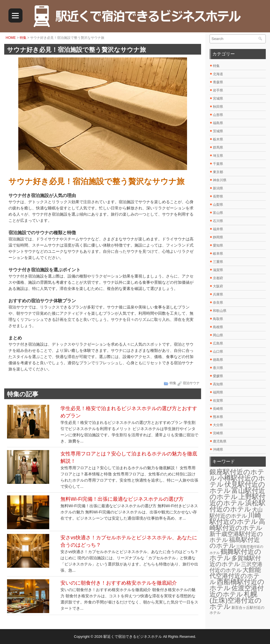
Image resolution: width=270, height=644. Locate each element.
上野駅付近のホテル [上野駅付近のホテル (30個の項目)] (238, 500)
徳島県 (218, 360)
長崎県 (218, 409)
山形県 (218, 115)
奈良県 (218, 303)
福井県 (218, 229)
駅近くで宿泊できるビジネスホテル (133, 637)
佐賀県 (218, 401)
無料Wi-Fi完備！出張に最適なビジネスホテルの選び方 (122, 499)
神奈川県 (220, 180)
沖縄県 (218, 450)
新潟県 (218, 188)
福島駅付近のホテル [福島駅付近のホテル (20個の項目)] (235, 543)
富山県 (218, 213)
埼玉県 (218, 156)
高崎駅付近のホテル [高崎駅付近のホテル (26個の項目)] (237, 525)
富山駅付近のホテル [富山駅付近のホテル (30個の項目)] (237, 494)
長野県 (218, 196)
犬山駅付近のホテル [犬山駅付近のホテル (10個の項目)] (236, 513)
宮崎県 (218, 433)
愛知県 (218, 245)
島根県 (218, 327)
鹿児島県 (220, 441)
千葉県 (218, 164)
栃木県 (218, 139)
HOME (11, 38)
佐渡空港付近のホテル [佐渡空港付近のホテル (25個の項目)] (237, 591)
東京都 (218, 172)
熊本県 (218, 417)
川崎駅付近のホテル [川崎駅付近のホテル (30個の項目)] (235, 518)
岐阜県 (218, 254)
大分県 (218, 425)
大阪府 (218, 286)
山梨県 (218, 205)
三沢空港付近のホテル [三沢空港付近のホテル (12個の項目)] (236, 567)
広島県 (218, 343)
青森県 (218, 82)
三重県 (218, 262)
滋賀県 (218, 270)
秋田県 (218, 107)
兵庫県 (218, 294)
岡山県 (218, 335)
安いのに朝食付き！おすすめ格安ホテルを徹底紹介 (119, 583)
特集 (23, 38)
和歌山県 (220, 311)
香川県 (218, 368)
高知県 (218, 384)
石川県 (218, 221)
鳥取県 (218, 319)
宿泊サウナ (191, 383)
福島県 (218, 123)
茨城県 (218, 131)
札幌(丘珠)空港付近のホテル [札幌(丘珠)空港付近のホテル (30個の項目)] (236, 600)
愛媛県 (218, 376)
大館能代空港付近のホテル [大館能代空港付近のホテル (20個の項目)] (235, 576)
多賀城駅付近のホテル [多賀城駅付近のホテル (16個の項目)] (235, 561)
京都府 (218, 278)
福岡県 (218, 392)
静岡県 (218, 237)
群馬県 (218, 147)
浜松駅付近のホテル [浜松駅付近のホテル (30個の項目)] (238, 506)
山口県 (218, 352)
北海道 (218, 74)
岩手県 (218, 90)
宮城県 (218, 99)
